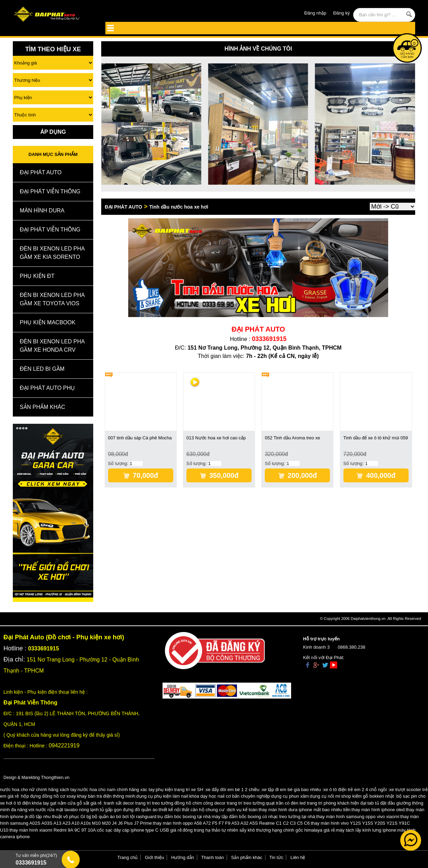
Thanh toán (212, 857)
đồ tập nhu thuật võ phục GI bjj (60, 817)
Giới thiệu (154, 857)
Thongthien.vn (55, 777)
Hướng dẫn (183, 857)
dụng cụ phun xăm (290, 796)
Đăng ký (341, 13)
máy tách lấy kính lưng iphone (366, 830)
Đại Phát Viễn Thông (50, 191)
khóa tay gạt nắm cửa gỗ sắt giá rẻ (67, 803)
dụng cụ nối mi (325, 796)
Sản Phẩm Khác (42, 407)
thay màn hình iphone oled (378, 810)
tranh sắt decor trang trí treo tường (139, 803)
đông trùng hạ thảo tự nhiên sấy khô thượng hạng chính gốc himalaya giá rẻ (259, 830)
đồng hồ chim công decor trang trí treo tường (220, 803)
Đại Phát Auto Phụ (47, 388)
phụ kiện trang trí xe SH (179, 790)
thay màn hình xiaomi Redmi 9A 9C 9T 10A (53, 830)
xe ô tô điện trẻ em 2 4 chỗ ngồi (355, 790)
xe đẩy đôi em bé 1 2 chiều (233, 790)
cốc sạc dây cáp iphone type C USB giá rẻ (139, 830)
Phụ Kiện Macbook (48, 322)
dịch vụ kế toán (242, 810)
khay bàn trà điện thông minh (106, 796)
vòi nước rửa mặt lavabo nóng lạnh (64, 810)
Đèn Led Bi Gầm (42, 369)
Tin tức (276, 857)
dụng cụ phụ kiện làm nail (162, 796)
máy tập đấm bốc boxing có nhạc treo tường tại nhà (263, 817)
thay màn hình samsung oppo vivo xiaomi (358, 817)
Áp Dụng (53, 132)
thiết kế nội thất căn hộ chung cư (192, 810)
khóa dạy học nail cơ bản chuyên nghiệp (230, 796)
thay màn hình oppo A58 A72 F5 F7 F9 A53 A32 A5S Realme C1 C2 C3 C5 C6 (231, 823)
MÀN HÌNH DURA (42, 211)
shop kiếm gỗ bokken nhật (368, 796)
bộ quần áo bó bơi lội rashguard (124, 817)
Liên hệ (298, 857)
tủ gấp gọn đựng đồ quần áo (129, 810)
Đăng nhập (315, 13)
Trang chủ (128, 857)
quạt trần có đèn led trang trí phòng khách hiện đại (316, 803)
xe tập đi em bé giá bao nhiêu (291, 790)
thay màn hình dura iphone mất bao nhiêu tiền (304, 810)
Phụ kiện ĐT (37, 276)
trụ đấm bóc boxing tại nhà (184, 817)
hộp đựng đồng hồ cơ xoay (49, 796)
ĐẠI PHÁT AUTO (41, 172)
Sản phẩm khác (247, 857)
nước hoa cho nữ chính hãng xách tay (38, 790)
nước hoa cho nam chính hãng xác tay (116, 790)
